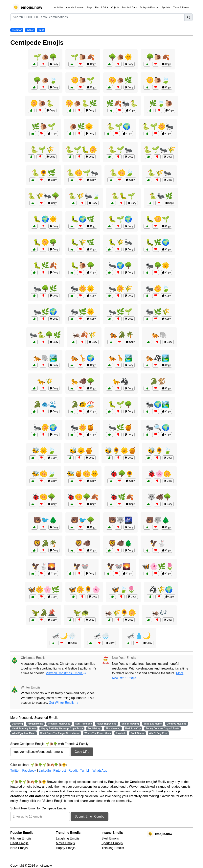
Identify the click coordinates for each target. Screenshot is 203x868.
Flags (89, 7)
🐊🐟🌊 (45, 404)
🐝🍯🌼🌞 (83, 474)
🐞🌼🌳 (44, 497)
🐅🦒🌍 (83, 358)
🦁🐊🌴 (45, 543)
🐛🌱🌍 (120, 219)
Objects (115, 7)
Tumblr (85, 771)
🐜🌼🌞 (83, 289)
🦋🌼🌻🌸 (84, 590)
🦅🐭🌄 (119, 566)
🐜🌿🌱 (120, 312)
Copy (54, 64)
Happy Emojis (66, 848)
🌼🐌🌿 (120, 80)
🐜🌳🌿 (45, 289)
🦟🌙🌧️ (64, 636)
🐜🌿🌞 (83, 312)
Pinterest (60, 771)
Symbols (166, 7)
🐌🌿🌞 (81, 126)
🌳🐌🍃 (45, 80)
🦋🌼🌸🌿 (44, 590)
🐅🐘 (159, 335)
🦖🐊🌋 (44, 613)
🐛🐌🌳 (83, 265)
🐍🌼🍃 (122, 173)
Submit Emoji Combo (89, 816)
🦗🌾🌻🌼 (120, 613)
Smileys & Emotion (149, 7)
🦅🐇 (158, 543)
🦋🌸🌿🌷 (158, 566)
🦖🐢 (81, 613)
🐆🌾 (45, 381)
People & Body (129, 7)
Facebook (29, 771)
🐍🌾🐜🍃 (84, 196)
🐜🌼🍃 (158, 289)
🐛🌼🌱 (158, 219)
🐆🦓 (120, 381)
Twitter (15, 771)
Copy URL (82, 752)
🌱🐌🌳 (45, 57)
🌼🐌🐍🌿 (81, 103)
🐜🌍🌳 (120, 265)
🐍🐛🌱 (123, 196)
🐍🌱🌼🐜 (158, 126)
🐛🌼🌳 (45, 242)
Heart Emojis (19, 843)
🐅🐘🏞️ (45, 358)
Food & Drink (102, 7)
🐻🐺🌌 (120, 520)
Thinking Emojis (113, 848)
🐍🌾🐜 (159, 173)
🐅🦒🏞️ (120, 358)
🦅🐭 (81, 566)
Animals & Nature (75, 7)
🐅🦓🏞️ (158, 358)
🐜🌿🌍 (45, 312)
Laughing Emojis (68, 838)
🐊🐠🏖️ (83, 404)
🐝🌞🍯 (81, 451)
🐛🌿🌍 (158, 242)
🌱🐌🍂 (83, 57)
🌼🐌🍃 (158, 80)
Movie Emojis (65, 843)
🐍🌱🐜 (120, 150)
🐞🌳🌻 (122, 474)
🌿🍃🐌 (161, 103)
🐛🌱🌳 (120, 404)
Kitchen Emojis (21, 838)
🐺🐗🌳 (159, 497)
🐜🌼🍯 (83, 427)
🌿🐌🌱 (44, 126)
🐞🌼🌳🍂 (83, 497)
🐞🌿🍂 (122, 497)
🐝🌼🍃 (44, 474)
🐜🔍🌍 (158, 427)
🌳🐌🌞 (120, 57)
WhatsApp (100, 771)
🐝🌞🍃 (44, 451)
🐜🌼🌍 (45, 427)
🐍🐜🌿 (161, 196)
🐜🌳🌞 (158, 265)
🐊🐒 (158, 381)
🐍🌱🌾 (42, 150)
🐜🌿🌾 (158, 312)
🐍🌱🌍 (119, 126)
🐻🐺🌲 (158, 520)
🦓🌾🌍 (161, 590)
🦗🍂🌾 (84, 335)
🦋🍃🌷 (123, 590)
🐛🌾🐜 (120, 242)
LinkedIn (45, 771)
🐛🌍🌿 (83, 219)
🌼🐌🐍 (42, 103)
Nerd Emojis (19, 848)
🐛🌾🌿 (83, 242)
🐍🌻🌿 (44, 173)
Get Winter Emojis (64, 703)
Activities (58, 7)
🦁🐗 (83, 543)
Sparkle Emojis (112, 843)
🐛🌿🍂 (45, 265)
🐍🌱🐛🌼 (81, 150)
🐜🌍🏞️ (158, 404)
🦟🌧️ (101, 636)
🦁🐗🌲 (120, 543)
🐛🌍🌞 (45, 219)
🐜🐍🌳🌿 (45, 335)
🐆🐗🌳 (83, 381)
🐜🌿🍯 (120, 427)
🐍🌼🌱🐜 (83, 173)
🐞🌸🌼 (159, 474)
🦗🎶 (159, 613)
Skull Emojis (110, 838)
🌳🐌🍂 (158, 57)
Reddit (73, 771)
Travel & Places (181, 7)
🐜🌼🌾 (120, 289)
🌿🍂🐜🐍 (122, 103)
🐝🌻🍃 (159, 451)
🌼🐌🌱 (83, 80)
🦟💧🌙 (139, 636)
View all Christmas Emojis (66, 673)
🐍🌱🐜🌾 (159, 150)
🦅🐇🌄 (44, 566)
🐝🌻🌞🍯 (120, 451)
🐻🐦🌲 (45, 520)
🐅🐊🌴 (122, 335)
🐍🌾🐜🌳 (44, 196)
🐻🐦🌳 (83, 520)
